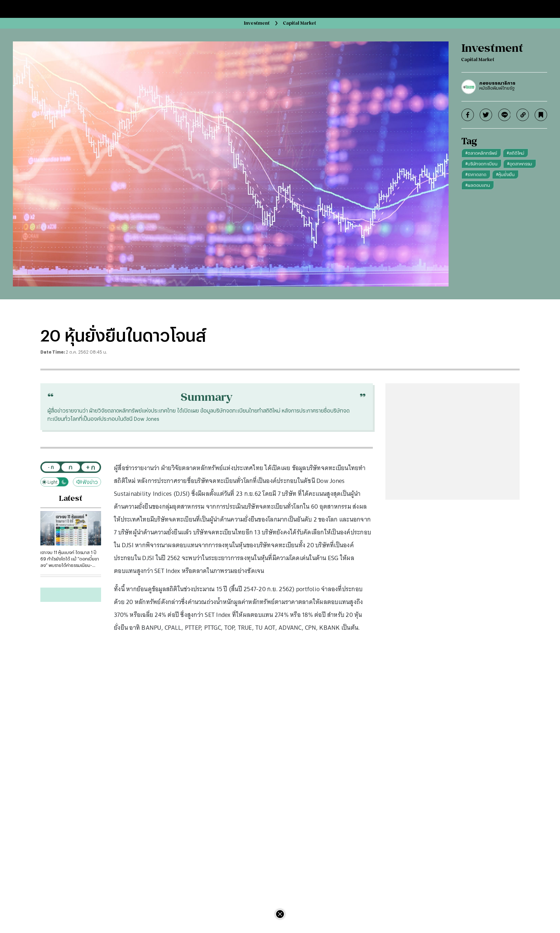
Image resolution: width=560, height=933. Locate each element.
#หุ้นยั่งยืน (505, 174)
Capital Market (300, 23)
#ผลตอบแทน (478, 185)
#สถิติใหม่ (516, 153)
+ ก (91, 467)
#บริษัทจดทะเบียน (481, 164)
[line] (504, 115)
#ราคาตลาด (476, 174)
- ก (51, 467)
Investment (257, 23)
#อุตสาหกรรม (520, 164)
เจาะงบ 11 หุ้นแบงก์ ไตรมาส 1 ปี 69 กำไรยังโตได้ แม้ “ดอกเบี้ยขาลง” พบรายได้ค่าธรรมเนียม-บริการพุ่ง (70, 559)
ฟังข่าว (87, 482)
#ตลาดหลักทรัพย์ (481, 153)
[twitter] (486, 115)
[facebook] (468, 115)
